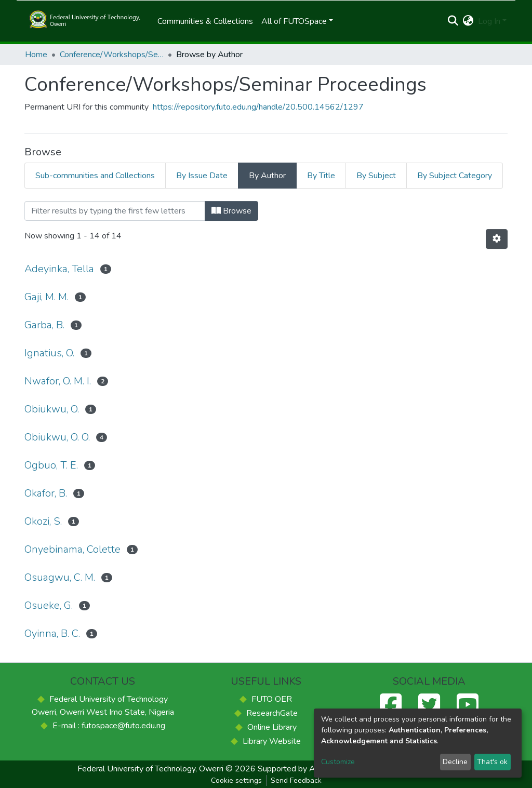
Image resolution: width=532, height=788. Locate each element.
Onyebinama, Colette (72, 549)
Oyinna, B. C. (52, 633)
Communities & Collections (205, 21)
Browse (231, 211)
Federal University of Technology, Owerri (150, 769)
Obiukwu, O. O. (57, 437)
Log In (489, 21)
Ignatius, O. (49, 353)
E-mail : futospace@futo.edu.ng (109, 726)
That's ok (492, 762)
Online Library (272, 727)
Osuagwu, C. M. (60, 577)
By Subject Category (455, 176)
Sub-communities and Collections (95, 176)
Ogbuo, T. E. (51, 465)
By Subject (376, 176)
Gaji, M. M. (46, 297)
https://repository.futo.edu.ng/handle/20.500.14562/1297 (258, 107)
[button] (468, 21)
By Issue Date (202, 176)
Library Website (272, 741)
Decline (455, 762)
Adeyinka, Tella (59, 269)
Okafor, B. (46, 493)
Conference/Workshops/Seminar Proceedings (112, 55)
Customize (338, 762)
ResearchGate (272, 713)
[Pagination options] (497, 239)
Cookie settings (236, 780)
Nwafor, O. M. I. (58, 381)
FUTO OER (272, 699)
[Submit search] (453, 21)
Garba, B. (44, 325)
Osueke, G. (49, 605)
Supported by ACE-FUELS (307, 769)
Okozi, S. (43, 521)
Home (36, 55)
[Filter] (115, 211)
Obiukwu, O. (52, 409)
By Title (321, 176)
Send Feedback (296, 780)
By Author (267, 176)
